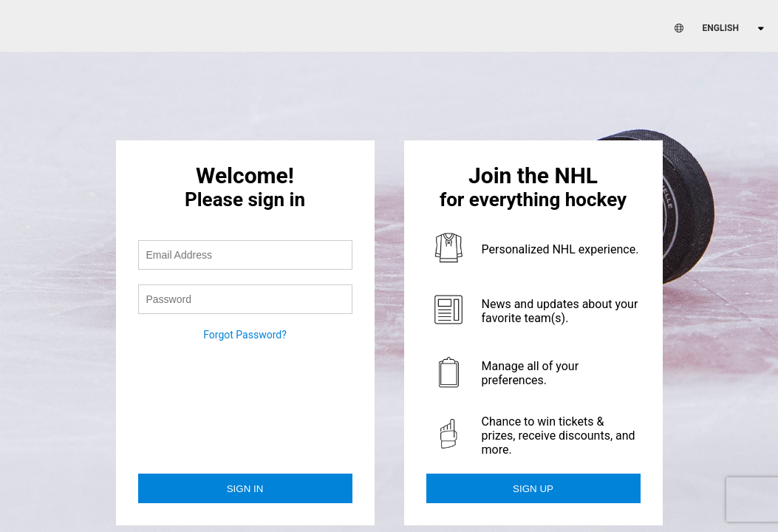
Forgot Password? (245, 335)
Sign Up (533, 489)
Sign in (245, 489)
